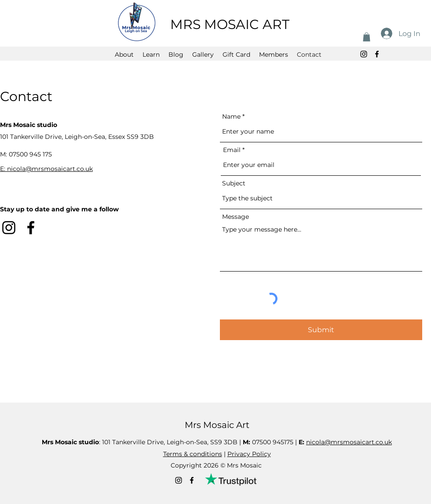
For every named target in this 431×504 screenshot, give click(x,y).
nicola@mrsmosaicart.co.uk (349, 442)
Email (232, 150)
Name (231, 116)
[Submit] (321, 330)
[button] (367, 37)
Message (236, 217)
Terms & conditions (193, 454)
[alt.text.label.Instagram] (364, 54)
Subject (234, 183)
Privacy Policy (249, 454)
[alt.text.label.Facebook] (377, 54)
